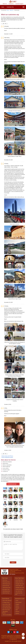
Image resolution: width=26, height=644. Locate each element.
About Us (5, 4)
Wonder (10, 490)
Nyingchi (17, 608)
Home (3, 7)
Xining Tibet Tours (19, 586)
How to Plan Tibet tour (7, 601)
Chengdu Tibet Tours (20, 584)
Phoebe (5, 511)
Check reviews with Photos (7, 456)
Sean (5, 524)
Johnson (5, 497)
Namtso (17, 606)
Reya (21, 511)
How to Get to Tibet (6, 604)
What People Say (7, 467)
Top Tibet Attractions (7, 608)
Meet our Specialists (7, 465)
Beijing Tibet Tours (19, 582)
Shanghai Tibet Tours (20, 587)
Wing (16, 497)
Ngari (17, 610)
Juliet (5, 517)
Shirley (16, 511)
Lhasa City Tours (6, 586)
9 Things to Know (6, 602)
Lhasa (17, 601)
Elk (10, 517)
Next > (7, 24)
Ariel (21, 497)
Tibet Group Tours (6, 582)
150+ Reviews (12, 574)
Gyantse (17, 613)
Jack (16, 490)
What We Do (6, 463)
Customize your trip (13, 484)
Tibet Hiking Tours (6, 591)
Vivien (10, 497)
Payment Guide (6, 470)
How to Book (6, 468)
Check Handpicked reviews (7, 457)
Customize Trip (10, 7)
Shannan (17, 612)
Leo (5, 504)
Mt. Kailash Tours (6, 589)
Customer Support (19, 4)
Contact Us (11, 4)
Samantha (16, 517)
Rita (21, 490)
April (21, 504)
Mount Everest (19, 602)
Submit (13, 562)
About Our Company (7, 462)
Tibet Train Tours (6, 593)
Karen (5, 490)
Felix (21, 517)
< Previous (2, 24)
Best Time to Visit (6, 610)
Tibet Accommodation (7, 615)
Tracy (10, 504)
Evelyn (16, 504)
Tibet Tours (5, 580)
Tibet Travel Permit (6, 606)
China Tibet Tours (19, 580)
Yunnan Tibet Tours (20, 589)
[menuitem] (3, 7)
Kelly (10, 511)
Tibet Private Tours (6, 584)
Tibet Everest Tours (6, 587)
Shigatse (17, 604)
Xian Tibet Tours (19, 591)
